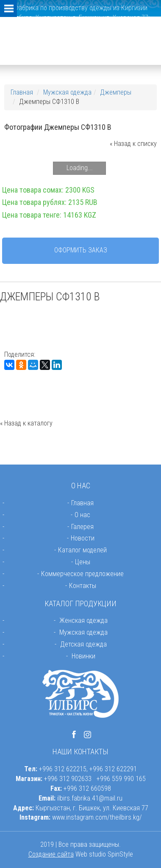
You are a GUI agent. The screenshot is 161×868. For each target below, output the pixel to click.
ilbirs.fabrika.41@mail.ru (90, 798)
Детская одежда (83, 644)
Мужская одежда (67, 92)
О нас (82, 515)
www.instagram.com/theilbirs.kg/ (97, 817)
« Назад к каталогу (26, 423)
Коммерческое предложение (82, 574)
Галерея (82, 527)
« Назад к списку (133, 144)
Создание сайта (51, 854)
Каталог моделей (82, 550)
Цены (83, 562)
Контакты (83, 586)
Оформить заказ (81, 250)
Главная (22, 92)
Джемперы (116, 92)
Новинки (83, 656)
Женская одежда (83, 620)
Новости (83, 538)
